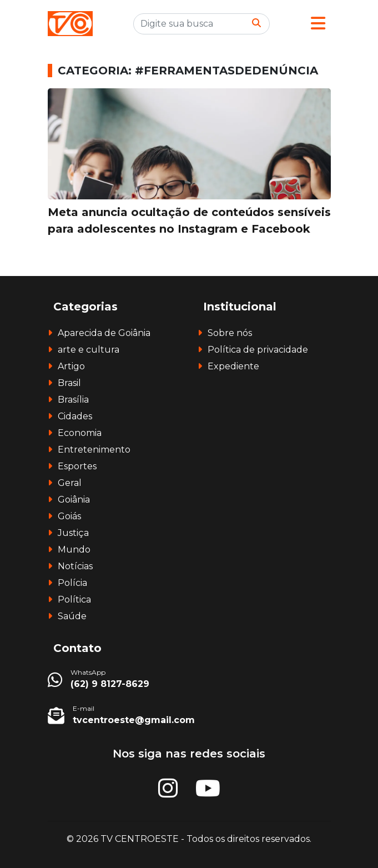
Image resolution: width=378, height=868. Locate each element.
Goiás (69, 516)
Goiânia (74, 500)
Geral (70, 483)
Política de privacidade (258, 350)
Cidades (75, 416)
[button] (318, 24)
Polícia (72, 583)
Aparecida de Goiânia (104, 333)
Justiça (73, 533)
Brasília (73, 400)
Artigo (71, 366)
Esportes (77, 466)
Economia (80, 433)
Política (74, 599)
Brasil (69, 383)
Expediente (233, 366)
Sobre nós (230, 333)
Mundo (74, 550)
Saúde (72, 616)
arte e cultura (89, 350)
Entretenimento (94, 450)
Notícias (75, 566)
